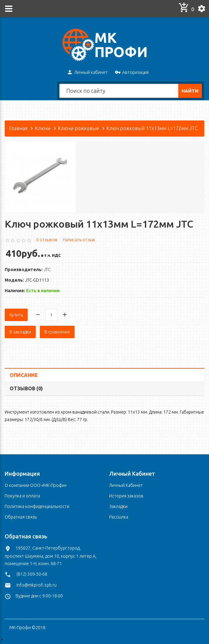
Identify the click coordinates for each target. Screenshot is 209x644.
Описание (24, 375)
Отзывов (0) (26, 388)
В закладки (20, 332)
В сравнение (57, 332)
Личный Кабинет (126, 485)
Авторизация (132, 73)
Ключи (43, 128)
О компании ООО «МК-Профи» (36, 485)
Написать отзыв (79, 240)
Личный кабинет (87, 73)
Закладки (118, 506)
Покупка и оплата (22, 496)
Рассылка (119, 517)
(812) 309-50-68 (32, 574)
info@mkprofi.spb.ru (37, 585)
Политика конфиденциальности (37, 506)
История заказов (126, 496)
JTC (47, 270)
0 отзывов (47, 240)
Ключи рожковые (78, 128)
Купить (16, 315)
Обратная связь (21, 517)
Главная (18, 128)
